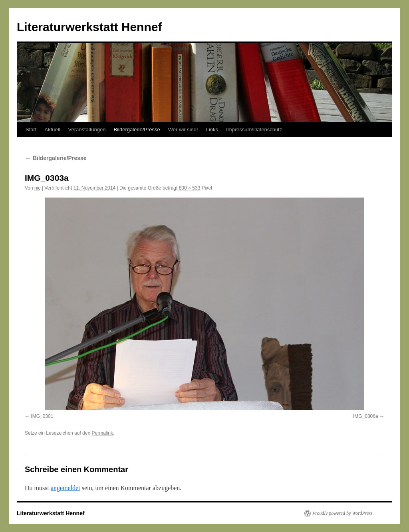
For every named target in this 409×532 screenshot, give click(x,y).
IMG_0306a (366, 416)
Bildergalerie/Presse (137, 130)
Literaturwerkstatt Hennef (89, 27)
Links (212, 130)
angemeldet (66, 488)
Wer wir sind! (183, 130)
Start (31, 130)
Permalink (102, 433)
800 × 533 (190, 188)
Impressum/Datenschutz (254, 130)
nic (37, 188)
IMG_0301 (42, 416)
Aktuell (52, 130)
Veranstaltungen (87, 130)
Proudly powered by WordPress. (343, 513)
